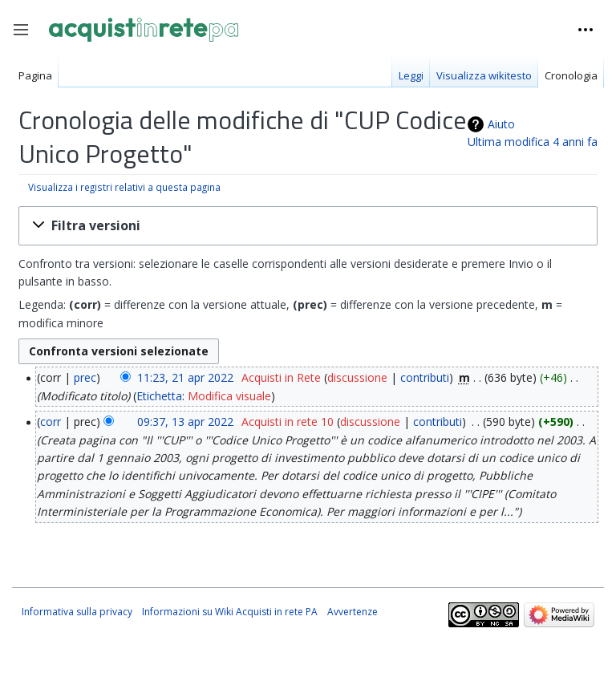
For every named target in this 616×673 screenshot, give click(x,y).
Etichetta (159, 396)
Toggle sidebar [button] (26, 38)
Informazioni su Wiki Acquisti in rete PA (230, 612)
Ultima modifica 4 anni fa (533, 142)
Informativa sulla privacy (77, 612)
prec (85, 377)
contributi (425, 377)
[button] (308, 226)
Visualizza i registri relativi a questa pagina (124, 187)
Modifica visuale (229, 396)
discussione (357, 377)
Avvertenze (353, 612)
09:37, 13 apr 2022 (185, 422)
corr (51, 422)
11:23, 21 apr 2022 (185, 377)
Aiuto (501, 124)
